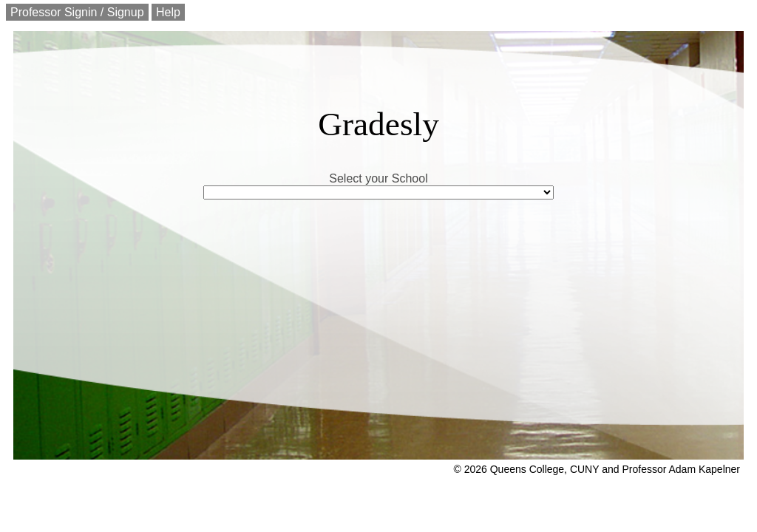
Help (168, 12)
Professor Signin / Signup (77, 12)
